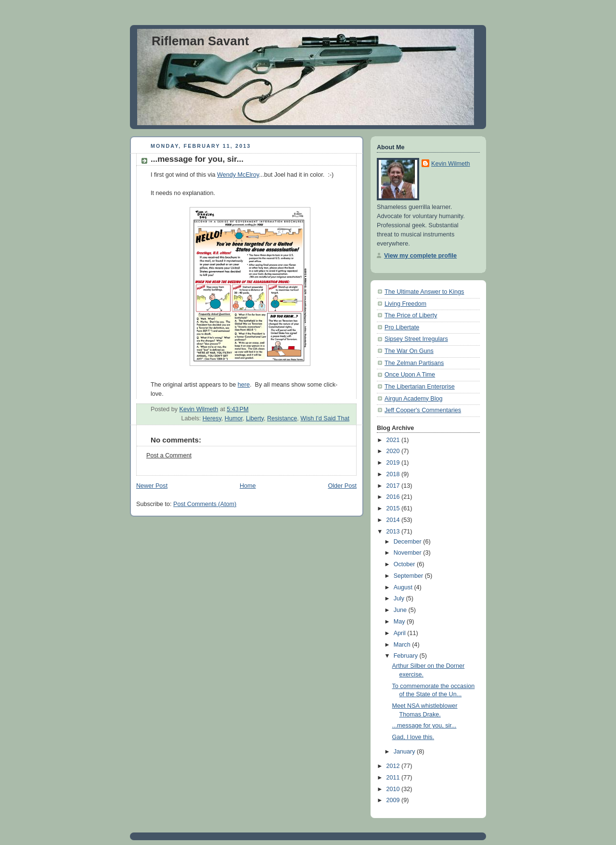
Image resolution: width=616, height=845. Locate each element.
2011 (394, 778)
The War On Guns (409, 351)
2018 (394, 474)
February (407, 656)
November (409, 553)
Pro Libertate (402, 327)
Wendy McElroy (238, 175)
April (401, 633)
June (401, 610)
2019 (394, 463)
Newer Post (152, 486)
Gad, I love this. (413, 737)
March (403, 645)
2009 (394, 800)
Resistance (282, 418)
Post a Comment (169, 455)
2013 (394, 532)
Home (248, 486)
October (405, 564)
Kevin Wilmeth (451, 164)
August (404, 587)
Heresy (212, 418)
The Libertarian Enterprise (420, 387)
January (405, 752)
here (244, 385)
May (400, 622)
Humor (234, 418)
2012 (394, 766)
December (409, 542)
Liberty (255, 418)
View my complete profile (420, 256)
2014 (394, 520)
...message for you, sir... (424, 726)
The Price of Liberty (411, 315)
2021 (394, 440)
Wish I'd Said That (325, 418)
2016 (394, 497)
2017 (394, 486)
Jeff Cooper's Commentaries (423, 410)
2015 (394, 508)
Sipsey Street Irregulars (416, 339)
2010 (394, 789)
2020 (394, 451)
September (409, 576)
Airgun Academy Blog (414, 399)
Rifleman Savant (200, 41)
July (400, 598)
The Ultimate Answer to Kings (424, 292)
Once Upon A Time (410, 375)
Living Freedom (405, 304)
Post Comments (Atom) (205, 504)
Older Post (342, 486)
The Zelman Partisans (414, 363)
